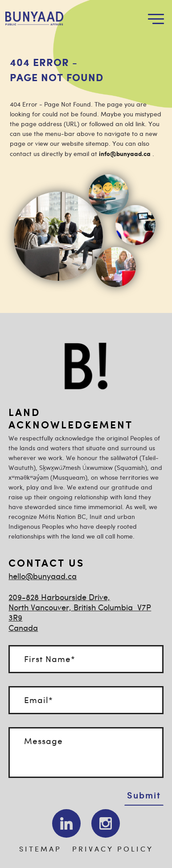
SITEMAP (40, 849)
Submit (144, 795)
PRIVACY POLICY (113, 849)
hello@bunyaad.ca (43, 577)
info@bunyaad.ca (125, 154)
